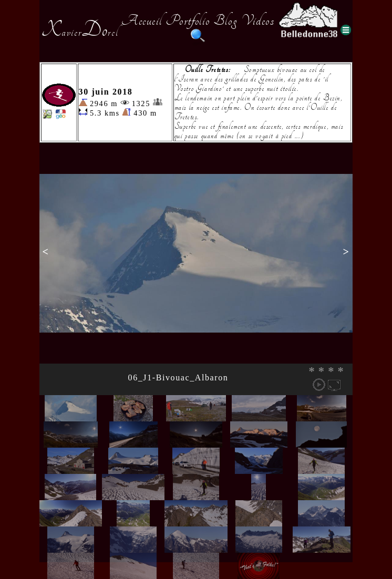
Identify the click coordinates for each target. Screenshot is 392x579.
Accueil (142, 20)
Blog (225, 20)
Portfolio (188, 20)
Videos (258, 20)
